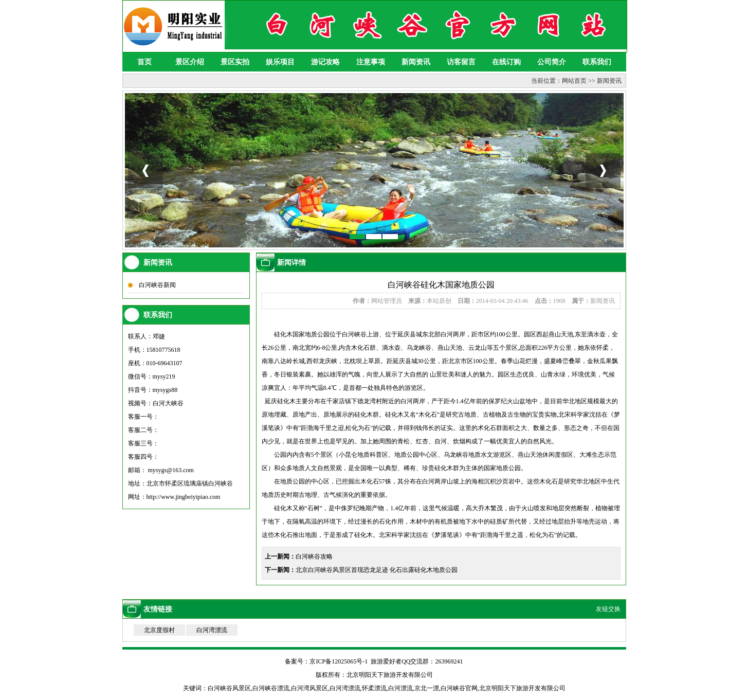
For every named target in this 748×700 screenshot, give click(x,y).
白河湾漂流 (212, 630)
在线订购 (506, 62)
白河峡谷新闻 (157, 285)
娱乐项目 (280, 62)
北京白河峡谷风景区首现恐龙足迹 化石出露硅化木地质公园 (377, 570)
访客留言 (461, 62)
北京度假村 (159, 630)
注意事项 (371, 62)
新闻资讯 (416, 62)
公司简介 (552, 62)
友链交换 (608, 609)
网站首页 (574, 81)
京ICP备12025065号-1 (339, 661)
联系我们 (597, 62)
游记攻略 (325, 62)
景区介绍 (190, 62)
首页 (144, 62)
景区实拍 (235, 62)
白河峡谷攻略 (314, 557)
